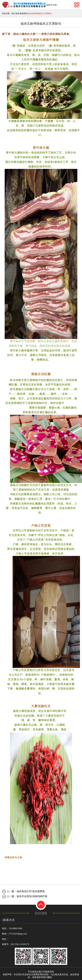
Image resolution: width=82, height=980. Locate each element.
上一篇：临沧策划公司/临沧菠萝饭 (26, 891)
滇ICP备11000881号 (20, 944)
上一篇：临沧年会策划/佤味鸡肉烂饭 (27, 896)
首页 (13, 13)
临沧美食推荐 (21, 13)
